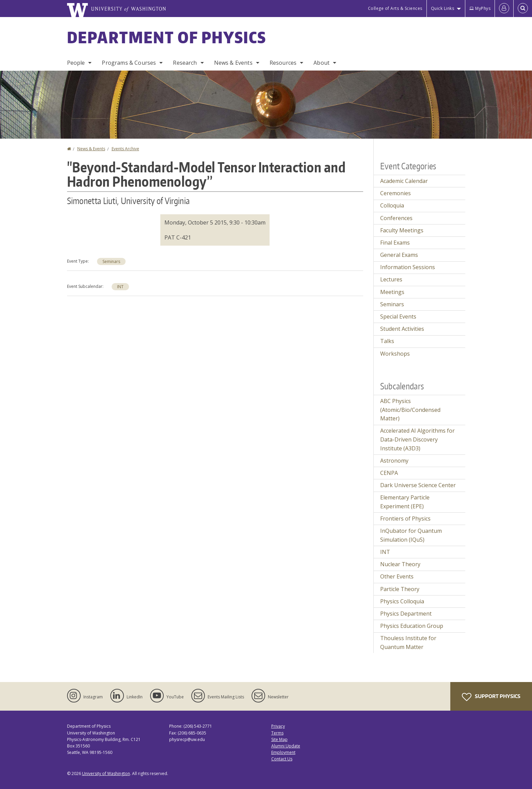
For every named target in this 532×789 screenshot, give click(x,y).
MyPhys (480, 8)
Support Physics (491, 697)
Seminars (111, 261)
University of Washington (106, 773)
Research (185, 63)
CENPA (389, 473)
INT (120, 287)
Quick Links (443, 8)
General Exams (399, 255)
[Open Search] (523, 9)
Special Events (398, 316)
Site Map (279, 739)
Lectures (391, 279)
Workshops (395, 354)
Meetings (392, 292)
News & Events (233, 63)
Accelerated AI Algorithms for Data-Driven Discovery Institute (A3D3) (417, 439)
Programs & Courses (129, 63)
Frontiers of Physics (405, 519)
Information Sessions (408, 267)
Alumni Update (286, 746)
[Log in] (504, 9)
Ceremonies (396, 193)
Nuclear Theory (400, 564)
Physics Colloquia (402, 601)
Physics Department (406, 614)
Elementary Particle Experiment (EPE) (405, 502)
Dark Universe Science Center (418, 485)
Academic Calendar (404, 181)
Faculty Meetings (402, 230)
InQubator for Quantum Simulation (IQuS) (411, 535)
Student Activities (402, 329)
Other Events (397, 576)
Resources (283, 63)
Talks (387, 341)
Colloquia (392, 205)
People (76, 63)
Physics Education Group (412, 626)
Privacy (278, 726)
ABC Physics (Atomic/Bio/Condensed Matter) (410, 410)
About (321, 63)
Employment (283, 752)
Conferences (396, 218)
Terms (277, 733)
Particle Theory (400, 589)
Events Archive (125, 149)
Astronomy (394, 461)
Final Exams (395, 243)
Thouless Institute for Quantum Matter (408, 643)
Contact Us (282, 759)
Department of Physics (167, 37)
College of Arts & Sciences (395, 8)
